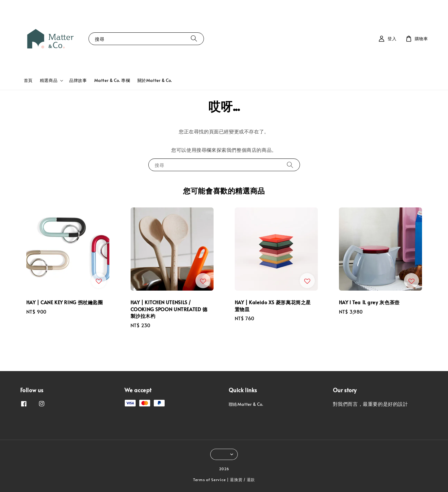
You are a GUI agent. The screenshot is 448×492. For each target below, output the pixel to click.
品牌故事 (78, 80)
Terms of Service (209, 480)
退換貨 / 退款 (242, 480)
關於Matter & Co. (155, 80)
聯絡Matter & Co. (246, 404)
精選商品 (49, 80)
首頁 (28, 80)
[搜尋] (194, 39)
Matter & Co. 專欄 (112, 80)
